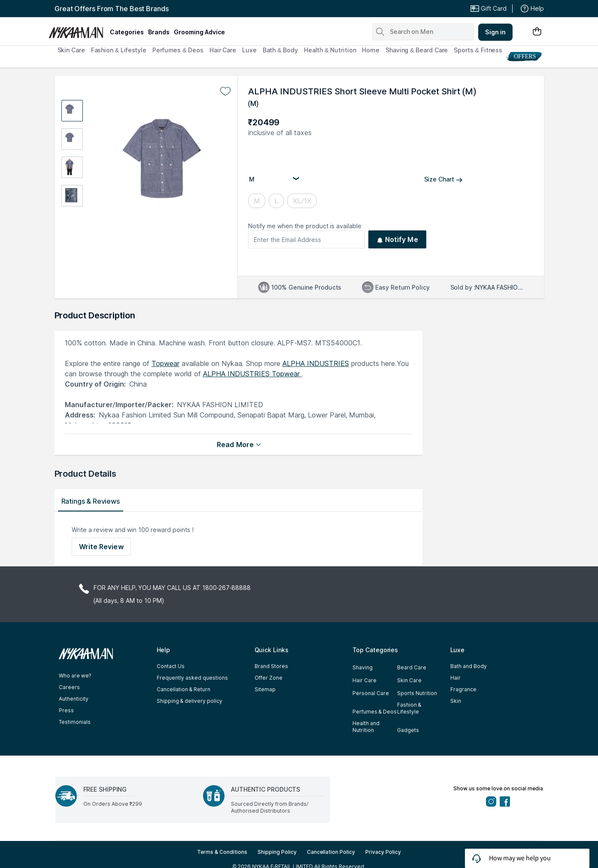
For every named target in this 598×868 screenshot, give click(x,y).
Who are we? (75, 676)
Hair (455, 678)
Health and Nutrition (366, 727)
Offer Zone (269, 678)
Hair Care (223, 50)
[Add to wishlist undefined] (225, 91)
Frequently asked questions (192, 678)
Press (66, 710)
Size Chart (443, 179)
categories (127, 32)
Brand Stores (271, 666)
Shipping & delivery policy (190, 701)
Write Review (101, 547)
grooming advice (199, 32)
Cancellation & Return (184, 689)
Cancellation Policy (331, 852)
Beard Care (412, 667)
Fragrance (463, 689)
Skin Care (71, 50)
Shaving (363, 667)
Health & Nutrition (330, 50)
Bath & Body (280, 50)
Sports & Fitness (478, 50)
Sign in (495, 32)
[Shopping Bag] (537, 32)
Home (371, 50)
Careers (69, 687)
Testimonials (75, 722)
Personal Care (371, 693)
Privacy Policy (383, 852)
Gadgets (408, 730)
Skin (456, 701)
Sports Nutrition (417, 693)
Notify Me (397, 239)
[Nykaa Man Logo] (78, 30)
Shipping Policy (277, 852)
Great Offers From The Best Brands (112, 9)
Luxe (249, 50)
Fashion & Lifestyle (119, 50)
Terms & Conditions (222, 852)
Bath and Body (469, 666)
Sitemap (265, 689)
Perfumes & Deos (178, 50)
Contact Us (171, 666)
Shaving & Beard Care (417, 50)
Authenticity (74, 699)
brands (159, 32)
